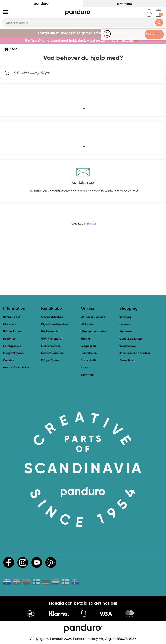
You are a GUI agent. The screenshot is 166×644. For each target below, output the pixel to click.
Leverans (125, 324)
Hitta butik (10, 324)
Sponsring (87, 375)
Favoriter (9, 339)
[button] (83, 181)
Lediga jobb (88, 346)
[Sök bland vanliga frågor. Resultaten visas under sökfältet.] (86, 73)
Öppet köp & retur (131, 339)
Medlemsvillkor (51, 346)
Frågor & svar (12, 331)
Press (84, 368)
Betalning (125, 317)
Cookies (8, 360)
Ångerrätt (126, 331)
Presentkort (127, 360)
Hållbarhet (88, 324)
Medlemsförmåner (53, 353)
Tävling (85, 339)
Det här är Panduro (93, 317)
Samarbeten (89, 353)
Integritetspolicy (14, 353)
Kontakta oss (12, 317)
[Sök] (7, 73)
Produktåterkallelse (16, 368)
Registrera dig (50, 331)
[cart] (158, 13)
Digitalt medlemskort (55, 324)
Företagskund (12, 346)
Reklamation (127, 346)
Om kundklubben (52, 317)
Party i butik (89, 360)
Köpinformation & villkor (135, 353)
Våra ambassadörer (94, 331)
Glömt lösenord (51, 339)
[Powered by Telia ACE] (83, 224)
